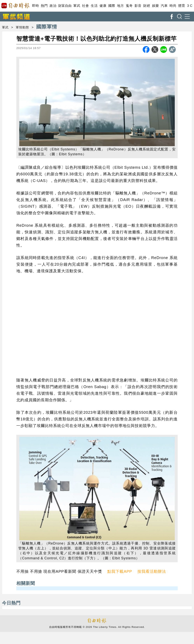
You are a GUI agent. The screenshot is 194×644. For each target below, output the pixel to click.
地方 (120, 6)
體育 (182, 6)
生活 (94, 6)
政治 (53, 6)
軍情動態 (22, 27)
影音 (138, 6)
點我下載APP (120, 571)
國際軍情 (47, 27)
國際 (112, 6)
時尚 (173, 6)
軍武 (77, 6)
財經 (147, 6)
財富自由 (65, 6)
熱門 (44, 6)
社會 (85, 6)
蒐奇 (129, 6)
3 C (190, 6)
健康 (103, 6)
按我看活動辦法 (152, 571)
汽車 (164, 6)
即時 (35, 6)
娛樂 (155, 6)
